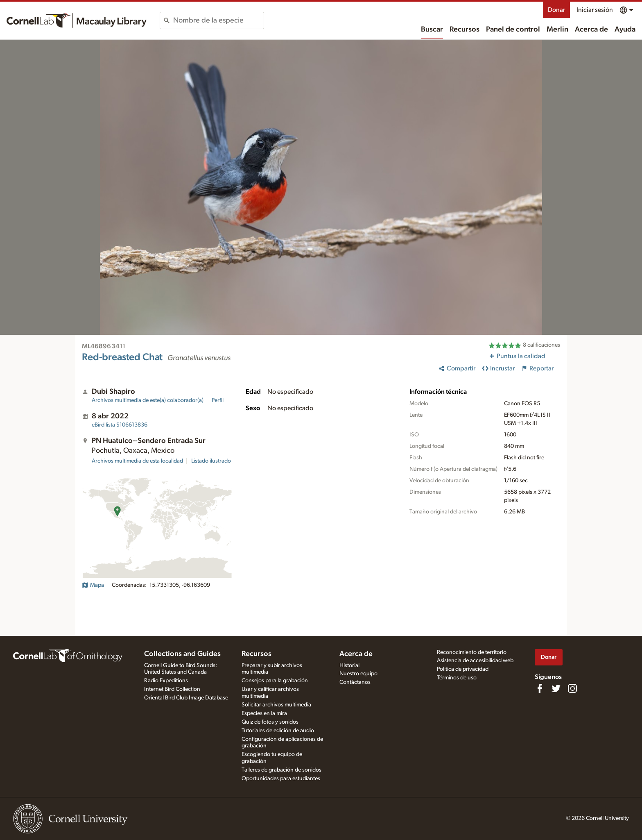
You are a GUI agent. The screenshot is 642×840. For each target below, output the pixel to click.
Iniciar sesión (595, 10)
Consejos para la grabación (275, 681)
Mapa (93, 585)
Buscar (432, 30)
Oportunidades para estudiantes (281, 779)
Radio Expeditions (166, 681)
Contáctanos (355, 682)
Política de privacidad (463, 669)
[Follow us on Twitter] (556, 688)
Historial (349, 665)
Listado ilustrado (211, 461)
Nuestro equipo (358, 674)
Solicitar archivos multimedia (276, 705)
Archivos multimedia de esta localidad (137, 461)
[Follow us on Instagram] (572, 688)
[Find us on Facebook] (540, 688)
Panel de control (513, 30)
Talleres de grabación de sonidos (281, 770)
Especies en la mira (264, 713)
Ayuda (625, 30)
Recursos (465, 30)
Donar (556, 10)
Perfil (218, 400)
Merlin (557, 30)
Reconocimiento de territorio (472, 652)
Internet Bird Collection (172, 689)
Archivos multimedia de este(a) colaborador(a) (148, 400)
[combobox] (218, 20)
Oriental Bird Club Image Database (186, 698)
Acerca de (591, 30)
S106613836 (120, 425)
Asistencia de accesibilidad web (475, 661)
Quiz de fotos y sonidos (270, 722)
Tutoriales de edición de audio (278, 731)
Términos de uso (457, 678)
